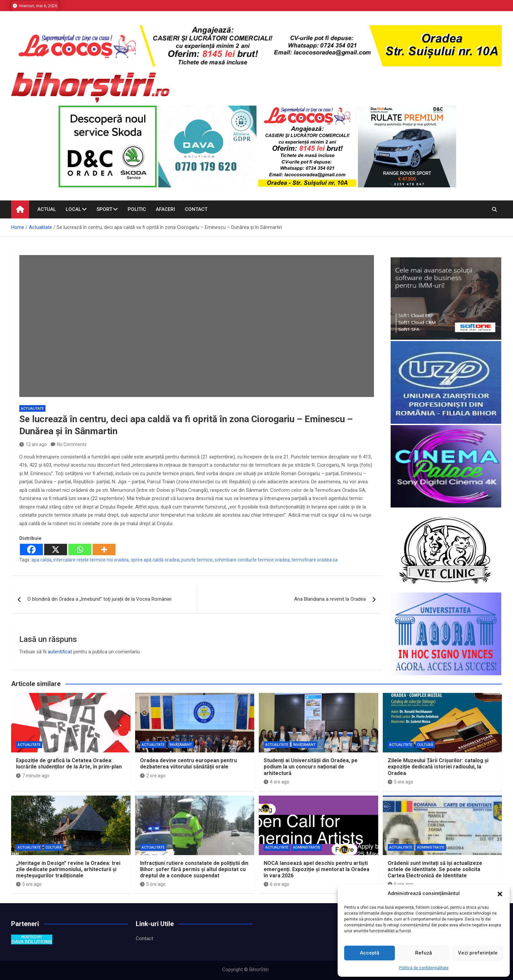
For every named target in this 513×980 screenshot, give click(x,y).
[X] (56, 550)
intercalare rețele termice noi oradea (91, 560)
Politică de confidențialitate (424, 968)
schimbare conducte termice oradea (252, 560)
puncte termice (197, 560)
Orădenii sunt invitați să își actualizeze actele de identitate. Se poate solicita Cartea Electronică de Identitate (435, 869)
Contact (196, 209)
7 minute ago (33, 776)
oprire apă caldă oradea (155, 560)
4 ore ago (276, 782)
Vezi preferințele (478, 953)
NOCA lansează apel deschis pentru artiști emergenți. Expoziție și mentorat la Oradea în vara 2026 (317, 869)
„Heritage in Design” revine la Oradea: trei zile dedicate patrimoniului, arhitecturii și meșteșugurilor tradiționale (68, 869)
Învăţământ (181, 745)
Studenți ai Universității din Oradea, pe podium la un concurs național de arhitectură (311, 767)
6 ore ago (276, 884)
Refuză (424, 953)
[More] (104, 550)
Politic (137, 209)
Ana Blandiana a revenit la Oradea (330, 599)
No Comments (72, 444)
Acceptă (370, 953)
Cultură (425, 745)
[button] (500, 894)
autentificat (60, 652)
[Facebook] (31, 550)
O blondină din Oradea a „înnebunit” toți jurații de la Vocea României (99, 599)
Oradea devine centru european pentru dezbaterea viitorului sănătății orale (188, 764)
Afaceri (165, 209)
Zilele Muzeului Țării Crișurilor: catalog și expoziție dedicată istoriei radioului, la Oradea (438, 767)
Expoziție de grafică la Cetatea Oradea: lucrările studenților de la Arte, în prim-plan (69, 764)
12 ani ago (33, 444)
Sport (104, 209)
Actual (47, 209)
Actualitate (32, 409)
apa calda (41, 560)
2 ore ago (153, 776)
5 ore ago (400, 782)
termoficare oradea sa (315, 560)
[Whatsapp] (80, 550)
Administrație (307, 847)
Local (73, 209)
